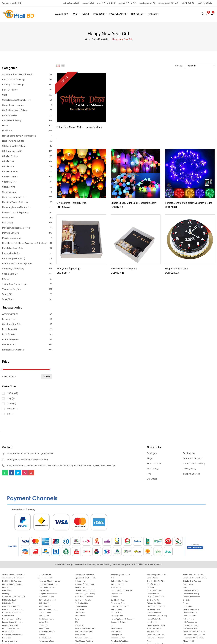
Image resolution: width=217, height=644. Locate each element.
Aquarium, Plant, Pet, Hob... (86, 578)
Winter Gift (27, 294)
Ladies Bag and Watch (156, 625)
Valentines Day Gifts (27, 289)
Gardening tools (154, 609)
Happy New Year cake (176, 269)
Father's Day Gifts (27, 340)
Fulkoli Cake (79, 609)
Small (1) (12, 404)
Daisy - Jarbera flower (156, 597)
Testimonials (189, 453)
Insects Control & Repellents (27, 212)
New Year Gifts (153, 632)
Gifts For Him (27, 166)
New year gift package (68, 269)
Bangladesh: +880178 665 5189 (22, 466)
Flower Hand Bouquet (11, 606)
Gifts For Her (138, 14)
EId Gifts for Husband (47, 600)
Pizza (149, 641)
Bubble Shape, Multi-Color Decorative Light (133, 203)
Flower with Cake (81, 606)
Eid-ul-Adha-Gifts (81, 603)
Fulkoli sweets (116, 609)
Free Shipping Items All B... (13, 609)
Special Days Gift (119, 14)
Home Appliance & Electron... (123, 619)
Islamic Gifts (27, 218)
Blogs (88, 3)
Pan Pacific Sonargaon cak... (195, 635)
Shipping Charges (191, 474)
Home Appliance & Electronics (27, 207)
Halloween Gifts (189, 616)
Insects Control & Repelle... (13, 622)
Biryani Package (117, 584)
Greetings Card (27, 192)
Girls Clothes (80, 616)
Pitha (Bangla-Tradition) (27, 258)
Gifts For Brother (27, 156)
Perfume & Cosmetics (84, 638)
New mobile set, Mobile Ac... (195, 632)
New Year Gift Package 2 (124, 269)
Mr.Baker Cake (8, 632)
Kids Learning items (10, 625)
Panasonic (7, 638)
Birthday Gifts (27, 319)
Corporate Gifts (27, 115)
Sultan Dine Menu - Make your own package (79, 127)
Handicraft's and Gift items (27, 202)
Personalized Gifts (27, 253)
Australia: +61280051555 (50, 466)
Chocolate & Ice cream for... (122, 591)
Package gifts (116, 635)
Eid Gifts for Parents (83, 600)
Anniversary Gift (27, 314)
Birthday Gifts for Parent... (85, 584)
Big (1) (10, 414)
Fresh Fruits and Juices (27, 141)
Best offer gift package (27, 80)
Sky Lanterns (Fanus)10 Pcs (71, 203)
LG (112, 625)
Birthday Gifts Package (27, 85)
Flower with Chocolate (120, 606)
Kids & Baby (154, 14)
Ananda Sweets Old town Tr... (14, 575)
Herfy (77, 619)
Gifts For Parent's (27, 177)
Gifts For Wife (27, 187)
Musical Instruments (27, 238)
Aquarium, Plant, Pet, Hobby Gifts (27, 75)
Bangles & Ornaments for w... (195, 578)
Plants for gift (189, 641)
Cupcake (114, 597)
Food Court (100, 14)
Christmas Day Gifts (155, 591)
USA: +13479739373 (105, 466)
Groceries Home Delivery (27, 197)
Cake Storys (7, 591)
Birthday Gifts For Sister (120, 581)
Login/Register (205, 3)
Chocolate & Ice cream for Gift (27, 100)
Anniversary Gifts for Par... (193, 575)
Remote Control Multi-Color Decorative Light (188, 203)
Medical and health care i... (86, 628)
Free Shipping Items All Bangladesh (27, 136)
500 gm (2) (13, 393)
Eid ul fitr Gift (27, 334)
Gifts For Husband (27, 172)
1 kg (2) (11, 398)
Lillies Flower (44, 628)
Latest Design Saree (191, 625)
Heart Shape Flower (46, 619)
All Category (62, 14)
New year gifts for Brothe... (13, 635)
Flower (86, 14)
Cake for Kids (44, 591)
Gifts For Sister (27, 182)
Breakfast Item (80, 587)
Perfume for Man (118, 638)
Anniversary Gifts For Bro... (85, 575)
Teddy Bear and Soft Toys (27, 284)
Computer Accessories (27, 105)
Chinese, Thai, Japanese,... (85, 591)
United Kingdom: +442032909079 (79, 466)
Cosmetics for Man (46, 597)
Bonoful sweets (153, 584)
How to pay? (127, 3)
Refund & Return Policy (194, 464)
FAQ (147, 3)
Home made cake (154, 619)
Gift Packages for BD (27, 151)
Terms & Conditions (192, 458)
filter (47, 377)
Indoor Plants (188, 619)
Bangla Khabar (153, 578)
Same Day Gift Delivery (27, 269)
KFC (76, 622)
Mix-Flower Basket (154, 628)
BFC (112, 578)
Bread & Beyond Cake (47, 587)
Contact (169, 3)
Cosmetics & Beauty (27, 120)
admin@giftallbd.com (17, 460)
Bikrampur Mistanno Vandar (50, 581)
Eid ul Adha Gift (27, 329)
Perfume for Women (155, 638)
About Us (188, 3)
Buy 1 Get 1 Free (27, 90)
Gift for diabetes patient (27, 146)
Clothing (6, 594)
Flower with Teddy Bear (156, 606)
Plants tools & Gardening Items (27, 264)
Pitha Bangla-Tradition (120, 641)
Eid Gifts (186, 600)
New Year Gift (27, 345)
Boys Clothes (7, 587)
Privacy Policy (190, 469)
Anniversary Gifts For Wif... (157, 575)
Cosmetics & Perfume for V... (14, 597)
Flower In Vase (44, 606)
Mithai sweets (116, 628)
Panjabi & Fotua (45, 638)
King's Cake (79, 625)
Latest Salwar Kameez (11, 628)
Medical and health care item (27, 228)
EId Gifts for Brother (10, 600)
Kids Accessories (190, 622)
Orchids (42, 635)
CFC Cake (151, 587)
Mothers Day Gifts (27, 233)
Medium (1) (13, 409)
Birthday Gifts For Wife (156, 581)
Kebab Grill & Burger (119, 622)
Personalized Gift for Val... (194, 638)
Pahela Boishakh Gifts (27, 248)
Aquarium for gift (45, 578)
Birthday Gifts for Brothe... (13, 584)
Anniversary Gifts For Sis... (121, 575)
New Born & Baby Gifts (83, 632)
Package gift (80, 635)
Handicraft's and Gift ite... (12, 619)
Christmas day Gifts (27, 324)
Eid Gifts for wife (154, 600)
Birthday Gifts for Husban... (49, 584)
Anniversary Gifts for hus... (13, 578)
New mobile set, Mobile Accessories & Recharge (27, 243)
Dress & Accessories (192, 597)
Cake (76, 14)
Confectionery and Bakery (27, 110)
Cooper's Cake (117, 594)
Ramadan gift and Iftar (27, 350)
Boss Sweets (188, 584)
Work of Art (27, 299)
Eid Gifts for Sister (118, 600)
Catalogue (71, 3)
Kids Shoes (43, 625)
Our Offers (152, 479)
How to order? (106, 3)
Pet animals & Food (46, 641)
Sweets (27, 279)
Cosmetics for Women (84, 597)
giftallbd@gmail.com (38, 460)
